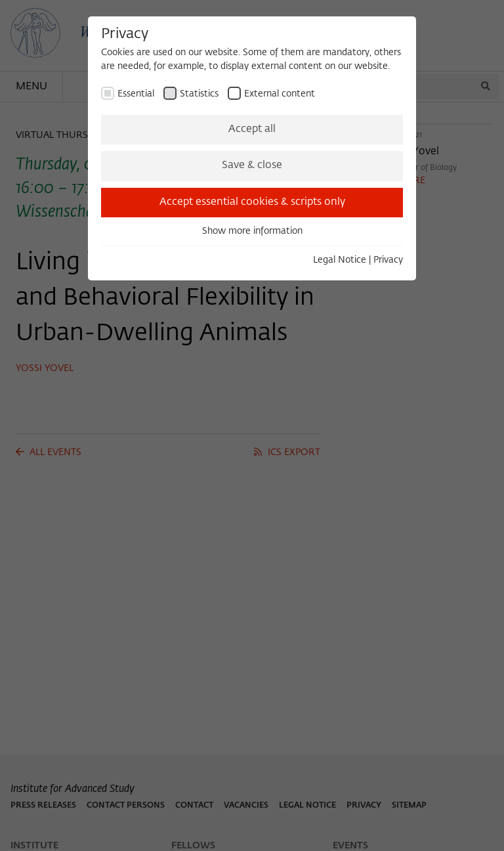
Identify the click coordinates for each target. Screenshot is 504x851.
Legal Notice (340, 260)
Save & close (252, 165)
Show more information (252, 231)
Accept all (252, 129)
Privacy (388, 260)
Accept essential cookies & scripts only (252, 202)
